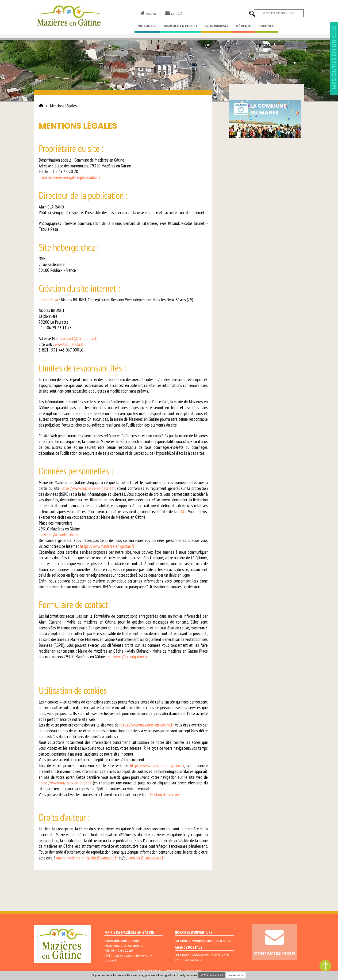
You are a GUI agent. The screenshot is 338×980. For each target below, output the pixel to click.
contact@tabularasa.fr (79, 338)
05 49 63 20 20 (122, 951)
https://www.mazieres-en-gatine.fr (88, 488)
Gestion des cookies (165, 795)
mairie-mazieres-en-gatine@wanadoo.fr (69, 177)
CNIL (182, 511)
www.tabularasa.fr (69, 344)
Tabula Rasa (48, 300)
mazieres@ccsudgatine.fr (58, 535)
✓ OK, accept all (212, 975)
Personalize (236, 975)
